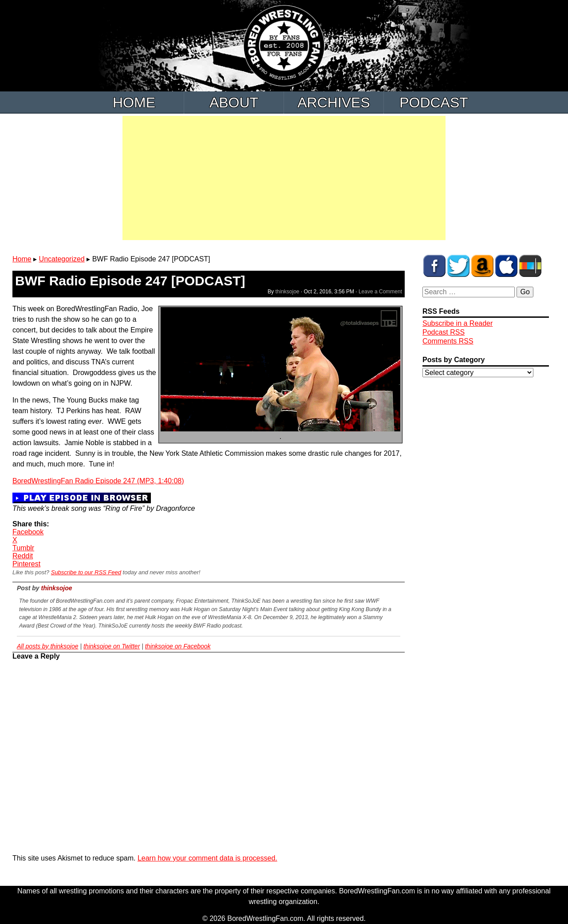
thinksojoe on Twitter (112, 646)
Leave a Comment (380, 292)
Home (134, 103)
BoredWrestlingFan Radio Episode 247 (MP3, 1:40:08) (98, 481)
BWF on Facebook (434, 266)
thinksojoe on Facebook (178, 646)
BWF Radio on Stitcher (530, 266)
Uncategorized (62, 259)
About (234, 103)
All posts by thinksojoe (48, 646)
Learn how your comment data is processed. (207, 858)
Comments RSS (448, 341)
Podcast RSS (444, 332)
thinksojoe (287, 292)
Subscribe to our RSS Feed (86, 572)
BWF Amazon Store (482, 266)
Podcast (434, 103)
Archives (334, 103)
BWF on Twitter (458, 266)
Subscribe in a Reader (458, 323)
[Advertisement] (284, 178)
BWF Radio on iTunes (506, 266)
